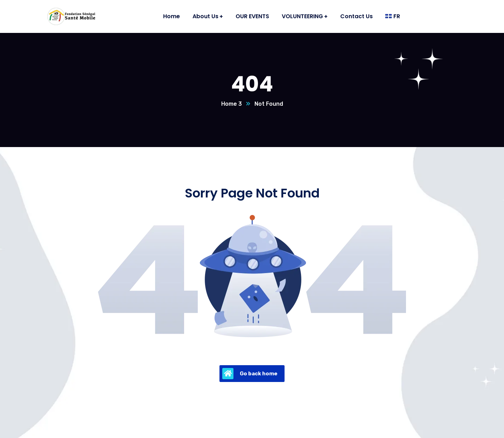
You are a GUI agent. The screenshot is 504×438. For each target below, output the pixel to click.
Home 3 (232, 104)
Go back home (250, 374)
